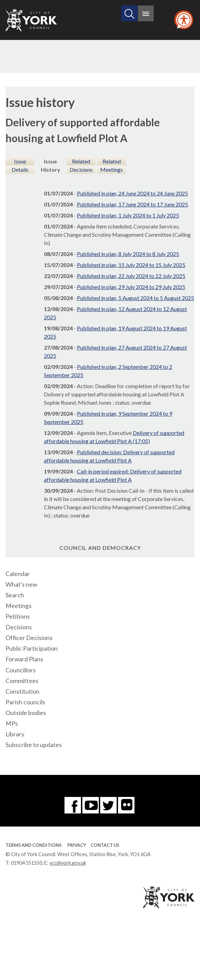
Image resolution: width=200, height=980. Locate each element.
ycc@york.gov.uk (68, 863)
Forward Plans (24, 659)
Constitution (22, 691)
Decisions (19, 627)
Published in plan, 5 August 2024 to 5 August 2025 (136, 298)
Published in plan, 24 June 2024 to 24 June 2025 (132, 193)
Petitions (18, 616)
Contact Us (105, 845)
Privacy (77, 845)
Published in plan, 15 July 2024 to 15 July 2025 (131, 265)
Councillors (21, 670)
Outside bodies (26, 713)
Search (15, 595)
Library (15, 734)
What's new (21, 584)
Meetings (19, 606)
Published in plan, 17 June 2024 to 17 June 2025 (132, 204)
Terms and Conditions (34, 845)
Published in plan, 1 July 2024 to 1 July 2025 (128, 215)
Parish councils (25, 702)
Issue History (51, 165)
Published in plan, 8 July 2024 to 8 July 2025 (128, 254)
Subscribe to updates (34, 745)
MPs (12, 723)
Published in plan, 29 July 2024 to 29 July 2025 (131, 287)
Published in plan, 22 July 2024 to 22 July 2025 (131, 276)
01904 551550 (27, 863)
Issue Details (20, 165)
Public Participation (32, 648)
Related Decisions (81, 165)
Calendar (18, 574)
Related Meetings (111, 165)
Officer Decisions (29, 638)
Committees (22, 681)
